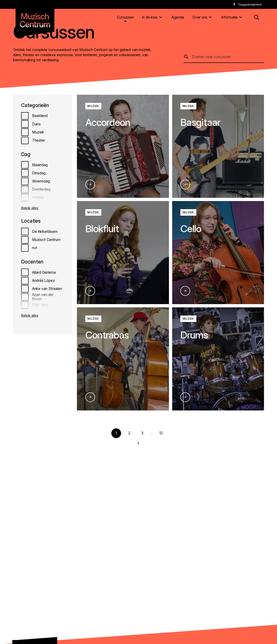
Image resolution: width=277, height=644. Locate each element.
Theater (39, 140)
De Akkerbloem (45, 232)
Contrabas (107, 335)
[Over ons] (203, 18)
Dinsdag (39, 173)
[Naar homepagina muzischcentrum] (35, 18)
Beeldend (40, 116)
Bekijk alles (30, 208)
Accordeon (108, 122)
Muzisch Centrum (46, 240)
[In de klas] (153, 18)
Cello (191, 229)
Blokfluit (102, 229)
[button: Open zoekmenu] (257, 17)
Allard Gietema (44, 272)
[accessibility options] (247, 5)
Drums (194, 335)
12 (161, 433)
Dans (36, 124)
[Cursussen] (125, 18)
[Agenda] (178, 18)
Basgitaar (200, 122)
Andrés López (43, 281)
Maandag (40, 165)
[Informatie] (232, 18)
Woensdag (41, 181)
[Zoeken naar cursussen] (228, 57)
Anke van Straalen (47, 289)
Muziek (38, 132)
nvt (35, 248)
